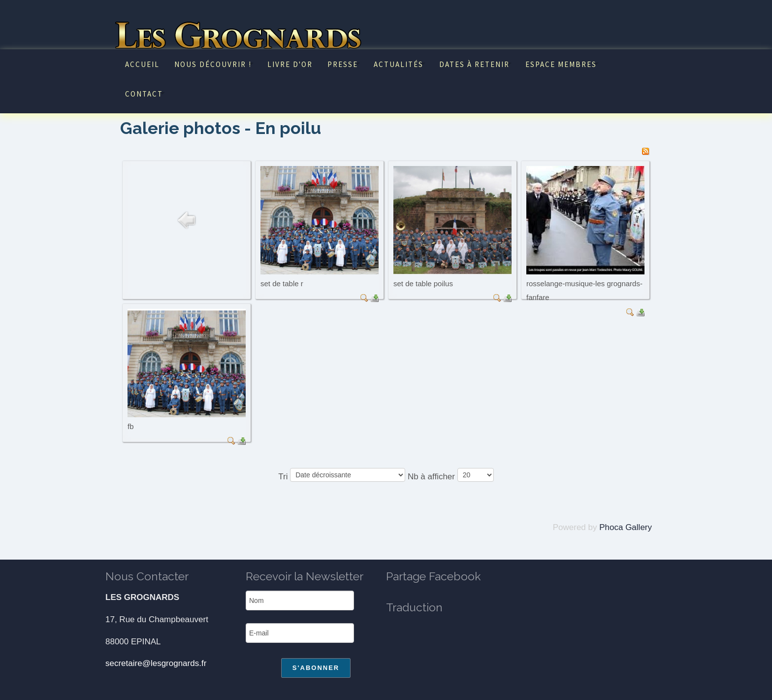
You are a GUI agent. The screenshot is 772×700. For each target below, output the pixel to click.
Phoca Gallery (626, 527)
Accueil (142, 64)
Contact (144, 94)
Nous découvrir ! (213, 64)
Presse (343, 64)
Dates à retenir (474, 64)
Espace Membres (561, 64)
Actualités (399, 64)
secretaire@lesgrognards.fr (156, 663)
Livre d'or (290, 64)
